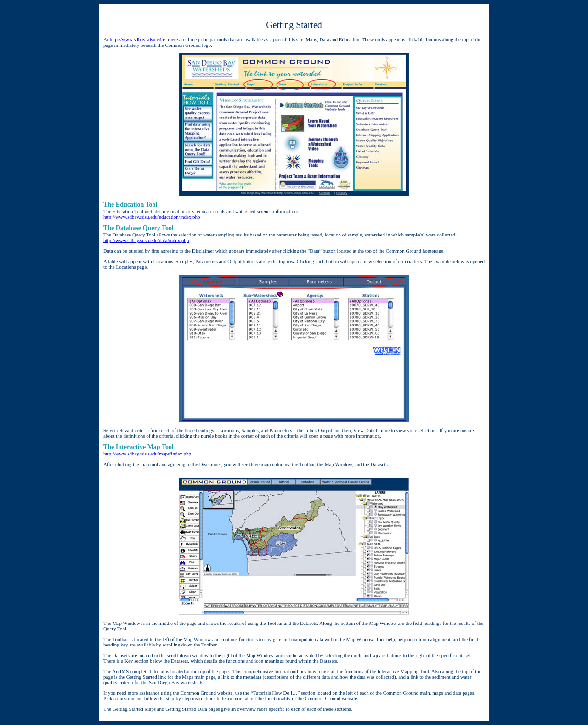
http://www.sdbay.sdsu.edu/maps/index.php (147, 454)
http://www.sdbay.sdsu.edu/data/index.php (146, 240)
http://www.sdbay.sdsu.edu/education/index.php (152, 217)
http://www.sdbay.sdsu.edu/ (138, 39)
